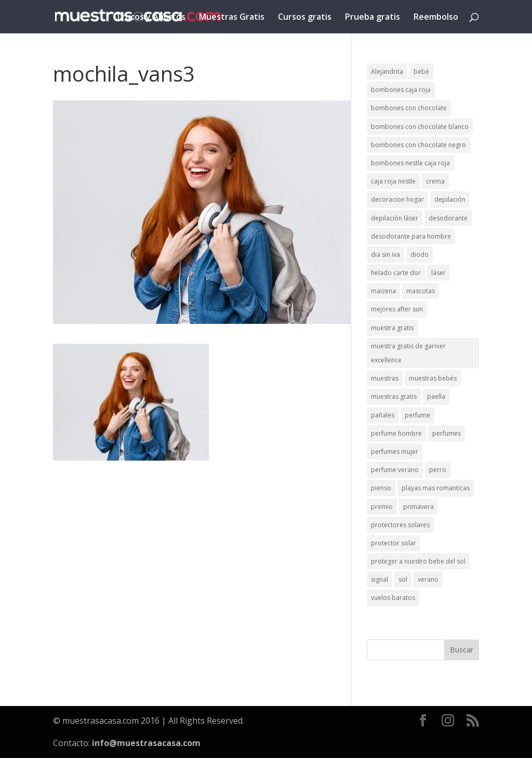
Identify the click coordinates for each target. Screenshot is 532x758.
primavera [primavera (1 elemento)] (418, 507)
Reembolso (436, 18)
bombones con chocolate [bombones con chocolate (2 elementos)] (409, 108)
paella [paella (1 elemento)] (436, 396)
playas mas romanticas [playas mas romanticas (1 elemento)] (436, 488)
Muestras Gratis (232, 18)
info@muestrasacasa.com (146, 743)
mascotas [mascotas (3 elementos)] (421, 291)
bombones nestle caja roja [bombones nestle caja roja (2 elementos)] (410, 163)
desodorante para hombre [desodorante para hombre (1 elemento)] (411, 236)
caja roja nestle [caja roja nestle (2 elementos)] (393, 181)
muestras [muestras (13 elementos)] (385, 378)
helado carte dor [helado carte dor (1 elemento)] (396, 273)
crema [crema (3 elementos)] (435, 181)
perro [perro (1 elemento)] (438, 470)
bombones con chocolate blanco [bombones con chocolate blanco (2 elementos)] (420, 127)
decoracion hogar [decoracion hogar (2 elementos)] (397, 199)
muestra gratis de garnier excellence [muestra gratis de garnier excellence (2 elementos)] (408, 353)
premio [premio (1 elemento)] (382, 507)
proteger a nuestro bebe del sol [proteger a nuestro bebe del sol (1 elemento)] (418, 561)
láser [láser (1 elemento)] (438, 273)
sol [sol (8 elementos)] (403, 579)
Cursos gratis (305, 18)
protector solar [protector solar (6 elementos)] (394, 543)
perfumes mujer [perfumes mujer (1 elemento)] (395, 452)
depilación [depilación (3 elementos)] (450, 199)
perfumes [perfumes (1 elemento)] (447, 433)
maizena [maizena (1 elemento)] (383, 291)
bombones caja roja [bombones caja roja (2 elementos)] (401, 90)
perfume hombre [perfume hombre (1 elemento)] (396, 433)
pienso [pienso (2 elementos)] (381, 488)
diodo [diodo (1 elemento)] (420, 254)
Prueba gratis (373, 18)
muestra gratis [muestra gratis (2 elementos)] (392, 328)
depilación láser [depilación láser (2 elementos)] (395, 218)
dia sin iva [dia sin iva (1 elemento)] (385, 254)
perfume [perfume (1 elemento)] (417, 415)
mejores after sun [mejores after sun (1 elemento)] (397, 309)
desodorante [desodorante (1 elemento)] (448, 218)
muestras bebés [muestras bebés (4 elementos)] (433, 378)
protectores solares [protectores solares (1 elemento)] (400, 525)
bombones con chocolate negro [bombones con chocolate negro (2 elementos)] (418, 145)
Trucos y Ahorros (151, 18)
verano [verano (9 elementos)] (428, 579)
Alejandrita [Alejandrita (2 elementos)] (387, 71)
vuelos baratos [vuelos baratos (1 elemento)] (393, 598)
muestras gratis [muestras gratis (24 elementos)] (394, 396)
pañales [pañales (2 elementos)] (383, 415)
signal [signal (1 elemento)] (380, 579)
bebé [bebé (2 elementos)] (421, 71)
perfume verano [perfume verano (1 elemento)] (395, 470)
